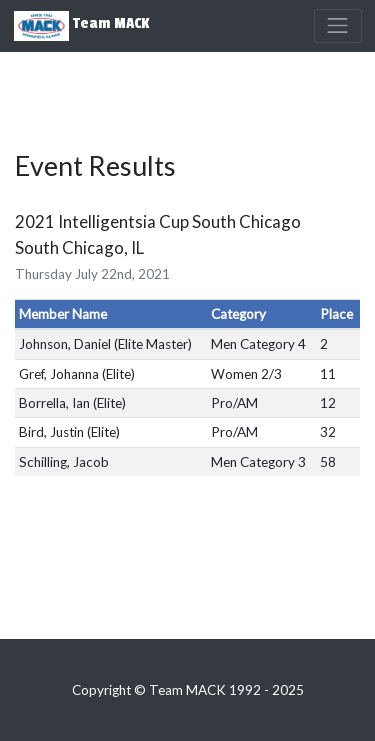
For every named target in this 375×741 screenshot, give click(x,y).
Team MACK (81, 26)
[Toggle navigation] (338, 26)
